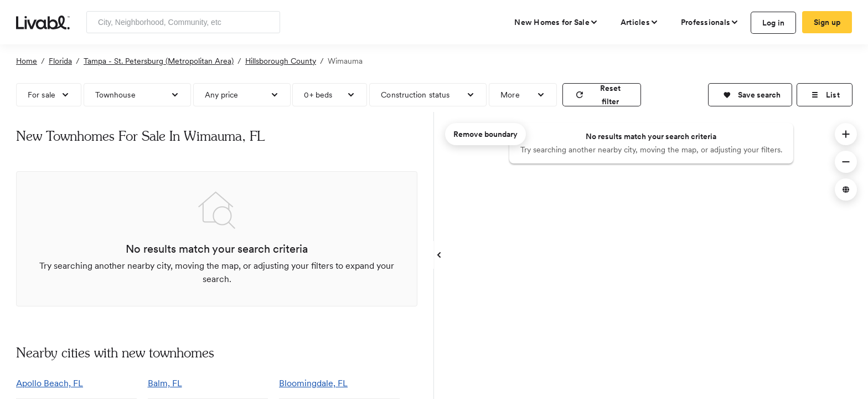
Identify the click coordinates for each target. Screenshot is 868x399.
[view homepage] (43, 22)
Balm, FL (165, 383)
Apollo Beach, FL (50, 383)
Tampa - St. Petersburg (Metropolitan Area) (159, 61)
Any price (222, 95)
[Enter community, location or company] (183, 22)
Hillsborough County (281, 61)
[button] (750, 95)
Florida (60, 61)
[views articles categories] (640, 22)
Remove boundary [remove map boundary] (485, 134)
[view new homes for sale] (556, 22)
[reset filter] (602, 95)
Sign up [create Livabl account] (827, 22)
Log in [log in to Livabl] (774, 23)
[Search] (268, 22)
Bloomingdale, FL (313, 383)
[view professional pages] (710, 22)
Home (27, 61)
